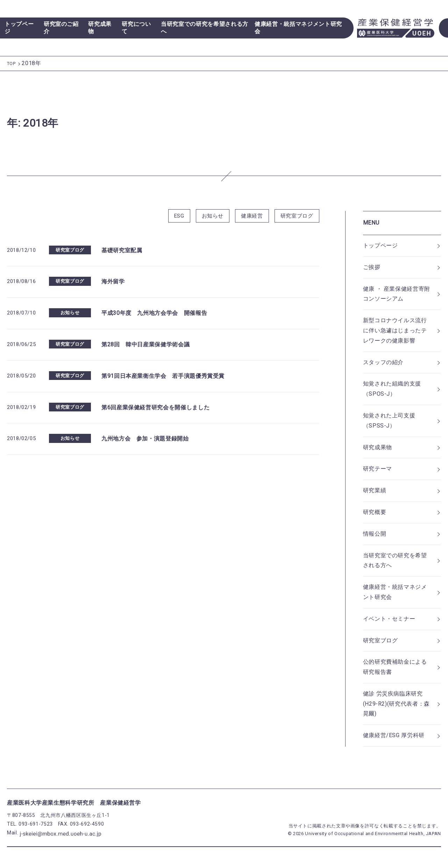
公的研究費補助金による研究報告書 (395, 667)
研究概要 (375, 512)
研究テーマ (378, 469)
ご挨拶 (372, 267)
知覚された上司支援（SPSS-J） (389, 421)
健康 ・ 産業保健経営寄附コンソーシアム (397, 294)
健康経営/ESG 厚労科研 (394, 735)
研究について (136, 28)
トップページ (19, 28)
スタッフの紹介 (383, 362)
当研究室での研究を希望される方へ (205, 28)
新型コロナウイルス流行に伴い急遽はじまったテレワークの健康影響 (395, 330)
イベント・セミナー (389, 619)
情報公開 (375, 534)
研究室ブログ (297, 216)
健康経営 (252, 216)
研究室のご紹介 (61, 28)
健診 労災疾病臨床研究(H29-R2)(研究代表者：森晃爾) (396, 704)
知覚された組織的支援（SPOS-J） (392, 389)
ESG (179, 216)
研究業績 (375, 490)
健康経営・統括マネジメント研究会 (298, 28)
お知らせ (213, 216)
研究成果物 (100, 28)
